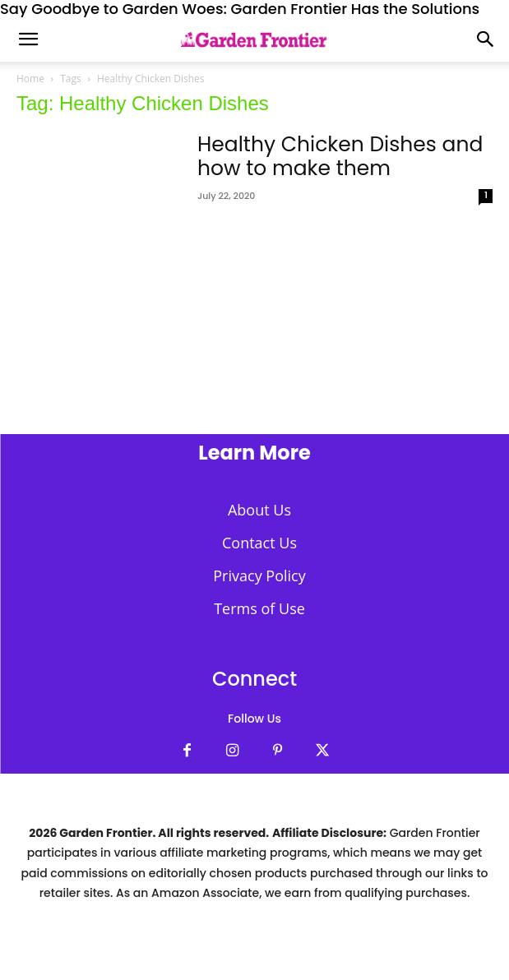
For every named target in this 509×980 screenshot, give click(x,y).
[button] (486, 39)
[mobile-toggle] (28, 39)
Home (30, 79)
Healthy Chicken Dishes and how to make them (340, 156)
